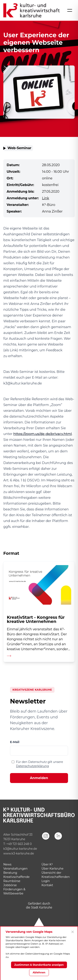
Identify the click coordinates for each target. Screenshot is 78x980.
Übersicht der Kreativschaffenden (56, 875)
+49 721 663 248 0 (19, 844)
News (7, 864)
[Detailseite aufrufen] (39, 611)
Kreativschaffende (16, 877)
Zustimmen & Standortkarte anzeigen (39, 965)
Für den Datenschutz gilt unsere (40, 764)
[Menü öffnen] (70, 10)
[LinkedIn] (58, 842)
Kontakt (47, 885)
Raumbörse (12, 881)
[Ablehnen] (72, 932)
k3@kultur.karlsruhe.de (20, 849)
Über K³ (47, 864)
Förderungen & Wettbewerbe (14, 891)
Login (46, 881)
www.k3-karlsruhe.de (19, 853)
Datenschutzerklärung (32, 766)
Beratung (10, 873)
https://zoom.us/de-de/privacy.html (43, 434)
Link (46, 198)
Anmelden (39, 778)
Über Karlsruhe (53, 869)
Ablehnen (39, 972)
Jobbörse (10, 885)
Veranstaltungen (15, 869)
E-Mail (15, 742)
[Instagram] (46, 842)
